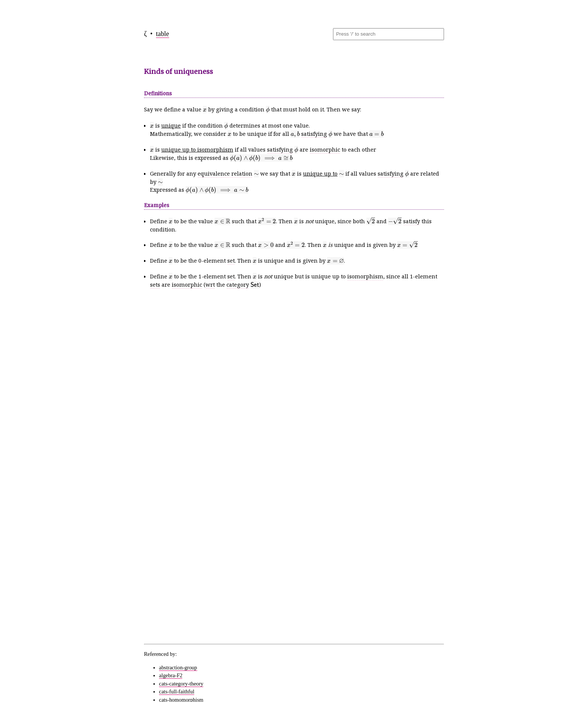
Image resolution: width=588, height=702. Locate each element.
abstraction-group (178, 667)
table (163, 34)
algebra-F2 (171, 675)
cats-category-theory (181, 684)
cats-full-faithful (177, 691)
